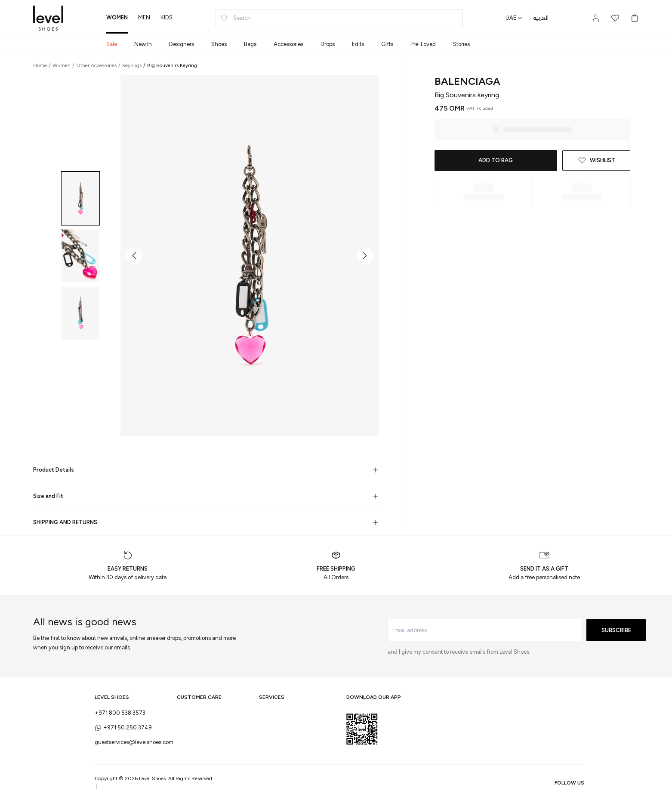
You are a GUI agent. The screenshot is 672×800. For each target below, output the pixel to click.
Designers (182, 44)
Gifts (387, 44)
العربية (541, 18)
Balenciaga (467, 81)
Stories (461, 44)
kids (166, 17)
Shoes (219, 44)
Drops (328, 44)
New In (143, 44)
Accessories (288, 44)
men (144, 17)
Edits (358, 44)
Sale (112, 44)
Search (236, 18)
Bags (250, 44)
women (117, 17)
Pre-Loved (423, 44)
